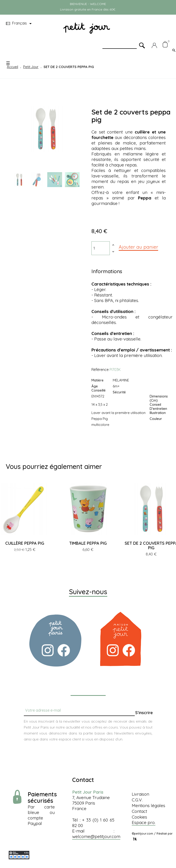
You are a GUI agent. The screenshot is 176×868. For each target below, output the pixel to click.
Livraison (140, 794)
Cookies (139, 817)
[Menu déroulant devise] (20, 24)
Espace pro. (144, 822)
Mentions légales (148, 805)
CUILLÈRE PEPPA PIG (25, 543)
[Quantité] (101, 248)
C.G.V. (137, 800)
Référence (100, 370)
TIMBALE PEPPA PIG (88, 543)
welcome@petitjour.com (96, 836)
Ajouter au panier (138, 247)
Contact (139, 811)
